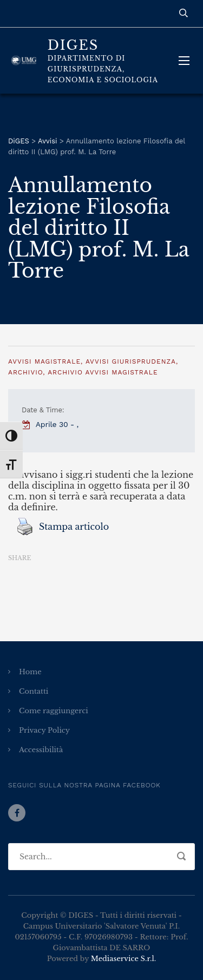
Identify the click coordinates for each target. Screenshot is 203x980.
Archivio (25, 372)
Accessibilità (41, 750)
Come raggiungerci (54, 711)
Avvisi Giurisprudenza (131, 361)
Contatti (34, 691)
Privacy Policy (44, 730)
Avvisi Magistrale (44, 361)
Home (30, 672)
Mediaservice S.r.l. (123, 959)
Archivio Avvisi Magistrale (103, 372)
